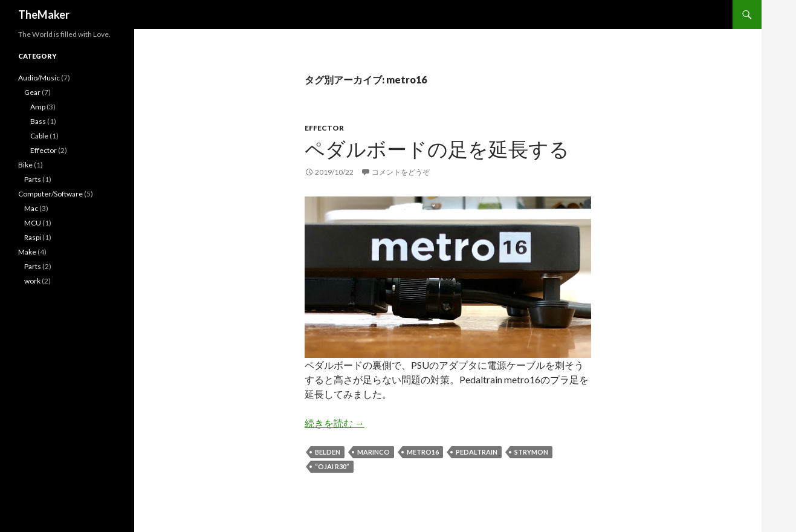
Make (27, 252)
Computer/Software (50, 194)
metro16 (423, 452)
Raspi (33, 237)
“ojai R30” (332, 466)
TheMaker (44, 15)
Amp (38, 107)
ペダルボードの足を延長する (437, 149)
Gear (32, 92)
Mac (31, 208)
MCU (33, 223)
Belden (328, 452)
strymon (531, 452)
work (32, 281)
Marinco (374, 452)
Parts (33, 179)
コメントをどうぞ (401, 172)
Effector (324, 128)
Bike (25, 165)
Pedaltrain (477, 452)
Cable (39, 136)
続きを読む (335, 423)
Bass (38, 121)
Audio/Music (39, 78)
